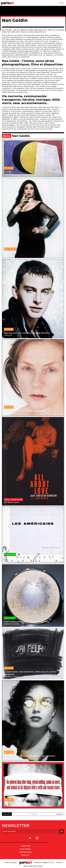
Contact (25, 855)
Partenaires (25, 852)
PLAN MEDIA (25, 849)
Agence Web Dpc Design (33, 866)
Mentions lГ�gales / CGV (44, 862)
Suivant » (60, 814)
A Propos (25, 846)
